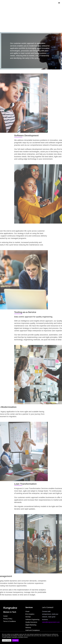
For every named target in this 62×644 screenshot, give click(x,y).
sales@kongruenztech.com (51, 622)
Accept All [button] (15, 640)
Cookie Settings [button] (7, 640)
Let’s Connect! (48, 607)
